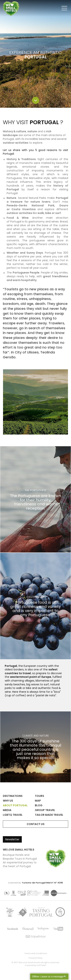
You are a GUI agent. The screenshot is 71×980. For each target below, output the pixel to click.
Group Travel (45, 810)
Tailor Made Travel (49, 815)
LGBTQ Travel (13, 815)
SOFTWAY (41, 965)
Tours (39, 796)
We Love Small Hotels (3, 2)
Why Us (8, 801)
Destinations (13, 796)
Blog (39, 805)
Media (7, 810)
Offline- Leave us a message (48, 977)
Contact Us (36, 824)
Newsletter (12, 839)
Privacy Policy (35, 958)
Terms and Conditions (36, 954)
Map (38, 801)
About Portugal (15, 805)
